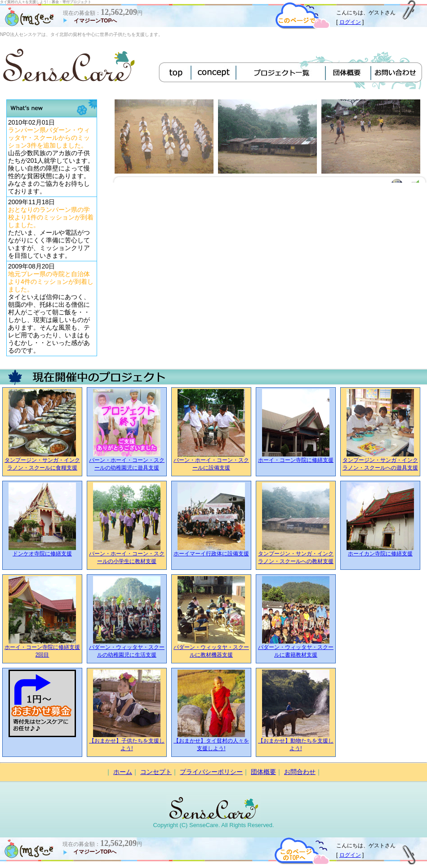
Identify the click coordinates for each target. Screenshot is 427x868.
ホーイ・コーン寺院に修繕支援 (296, 460)
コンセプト (156, 772)
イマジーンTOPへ (95, 21)
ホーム (123, 772)
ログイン (350, 22)
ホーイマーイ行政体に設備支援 (211, 554)
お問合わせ (300, 772)
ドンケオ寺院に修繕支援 (42, 554)
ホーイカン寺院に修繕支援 (380, 554)
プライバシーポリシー (211, 772)
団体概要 (263, 772)
